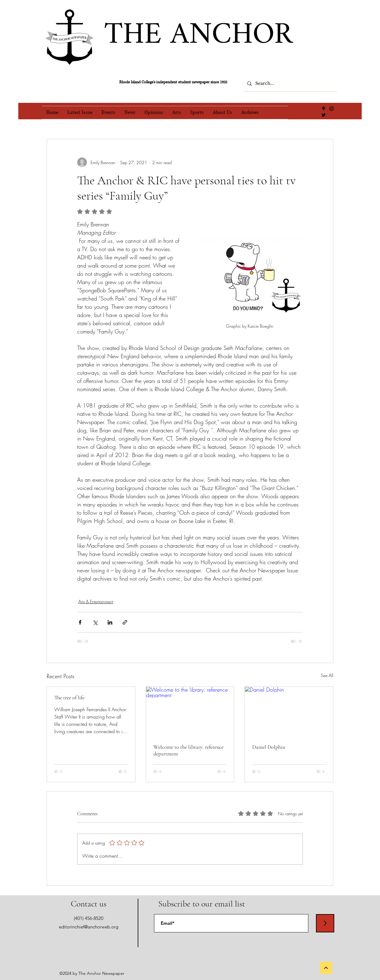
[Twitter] (324, 115)
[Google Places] (324, 109)
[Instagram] (332, 109)
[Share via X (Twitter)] (95, 622)
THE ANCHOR (198, 35)
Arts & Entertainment (96, 602)
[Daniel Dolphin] (289, 712)
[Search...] (290, 84)
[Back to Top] (326, 968)
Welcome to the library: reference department (188, 750)
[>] (325, 923)
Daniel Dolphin (269, 747)
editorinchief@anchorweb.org (89, 927)
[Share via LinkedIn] (110, 622)
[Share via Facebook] (80, 622)
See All (327, 675)
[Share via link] (125, 622)
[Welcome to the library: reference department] (190, 712)
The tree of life (69, 697)
